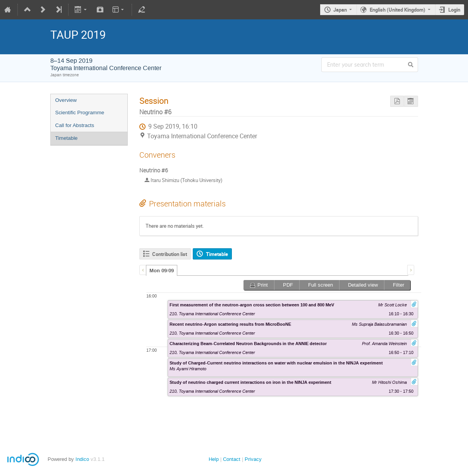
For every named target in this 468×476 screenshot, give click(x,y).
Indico (82, 459)
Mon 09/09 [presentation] (162, 271)
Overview (66, 100)
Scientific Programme (80, 113)
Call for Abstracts (75, 125)
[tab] (162, 270)
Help (214, 459)
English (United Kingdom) (398, 10)
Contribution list (170, 254)
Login (454, 10)
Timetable (67, 138)
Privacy (253, 459)
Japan (340, 10)
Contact (232, 459)
